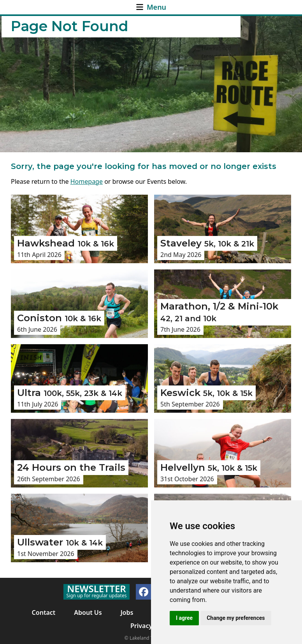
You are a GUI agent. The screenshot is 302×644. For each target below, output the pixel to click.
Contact (44, 612)
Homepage (87, 181)
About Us (88, 612)
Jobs (127, 612)
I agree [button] (184, 618)
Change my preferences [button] (236, 618)
